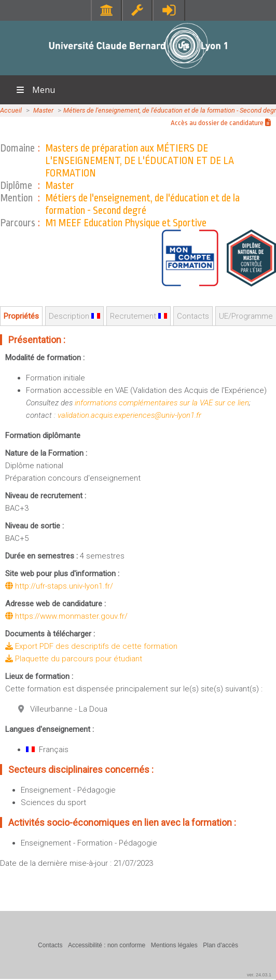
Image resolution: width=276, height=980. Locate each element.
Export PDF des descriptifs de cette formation (91, 646)
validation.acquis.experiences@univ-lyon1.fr (129, 415)
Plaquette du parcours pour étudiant (74, 659)
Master (43, 110)
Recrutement (139, 316)
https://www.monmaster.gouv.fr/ (66, 616)
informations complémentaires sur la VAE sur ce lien (162, 403)
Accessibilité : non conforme (107, 945)
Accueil (11, 110)
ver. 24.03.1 (259, 975)
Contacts (193, 316)
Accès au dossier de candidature (221, 123)
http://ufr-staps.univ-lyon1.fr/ (59, 586)
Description (74, 316)
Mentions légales (174, 945)
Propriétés (21, 316)
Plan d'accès (220, 945)
